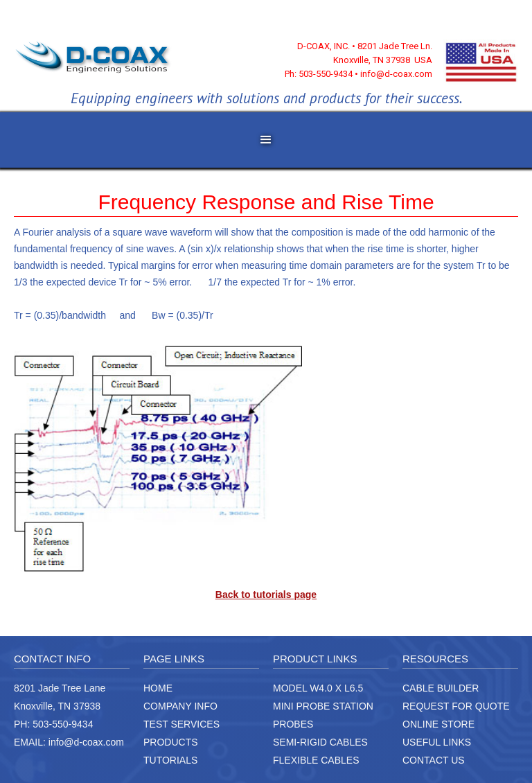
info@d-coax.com (86, 742)
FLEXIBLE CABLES (316, 760)
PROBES (293, 724)
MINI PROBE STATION (323, 706)
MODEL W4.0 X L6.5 (318, 688)
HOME (158, 688)
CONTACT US (434, 760)
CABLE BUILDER (441, 688)
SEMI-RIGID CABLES (320, 742)
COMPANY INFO (180, 706)
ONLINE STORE (438, 724)
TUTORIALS (170, 760)
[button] (266, 140)
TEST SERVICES (181, 724)
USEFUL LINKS (437, 742)
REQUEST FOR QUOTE (456, 706)
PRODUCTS (171, 742)
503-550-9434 (63, 724)
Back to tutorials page (266, 595)
